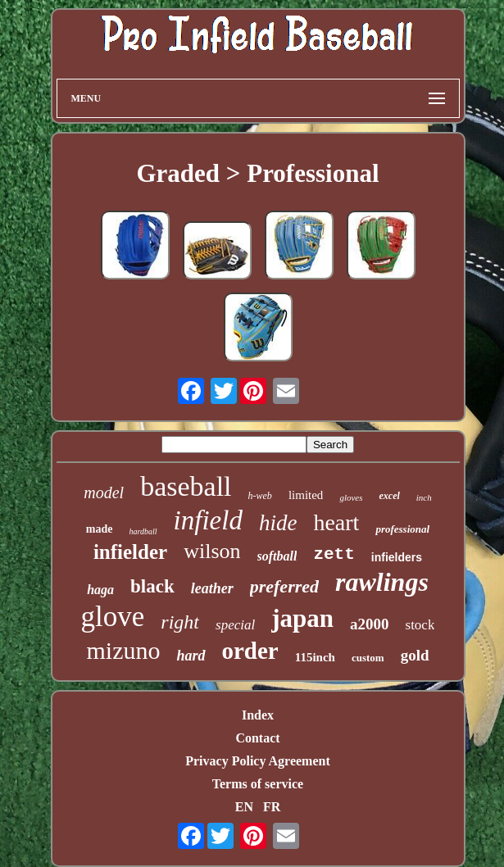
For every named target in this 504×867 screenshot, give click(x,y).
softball (277, 556)
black (152, 586)
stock (420, 625)
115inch (315, 657)
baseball (186, 486)
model (104, 493)
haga (100, 590)
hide (278, 523)
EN (244, 807)
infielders (397, 557)
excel (389, 496)
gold (415, 655)
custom (368, 658)
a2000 (370, 624)
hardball (143, 531)
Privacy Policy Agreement (258, 761)
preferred (284, 586)
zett (334, 554)
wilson (212, 551)
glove (113, 617)
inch (424, 497)
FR (272, 807)
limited (306, 495)
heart (336, 522)
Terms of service (258, 784)
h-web (260, 496)
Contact (257, 738)
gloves (351, 497)
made (100, 529)
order (250, 651)
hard (191, 656)
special (235, 625)
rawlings (382, 582)
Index (258, 715)
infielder (130, 552)
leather (212, 588)
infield (208, 520)
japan (302, 618)
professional (402, 529)
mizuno (123, 650)
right (180, 622)
